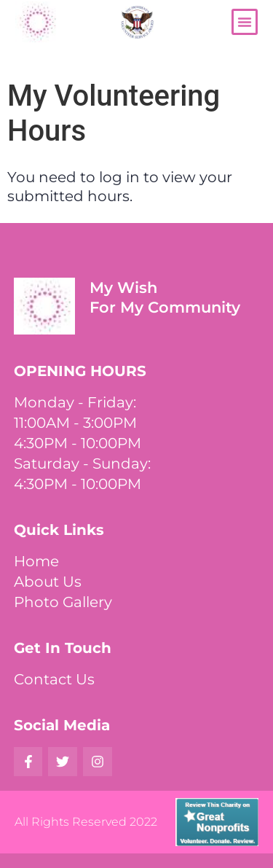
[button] (245, 22)
